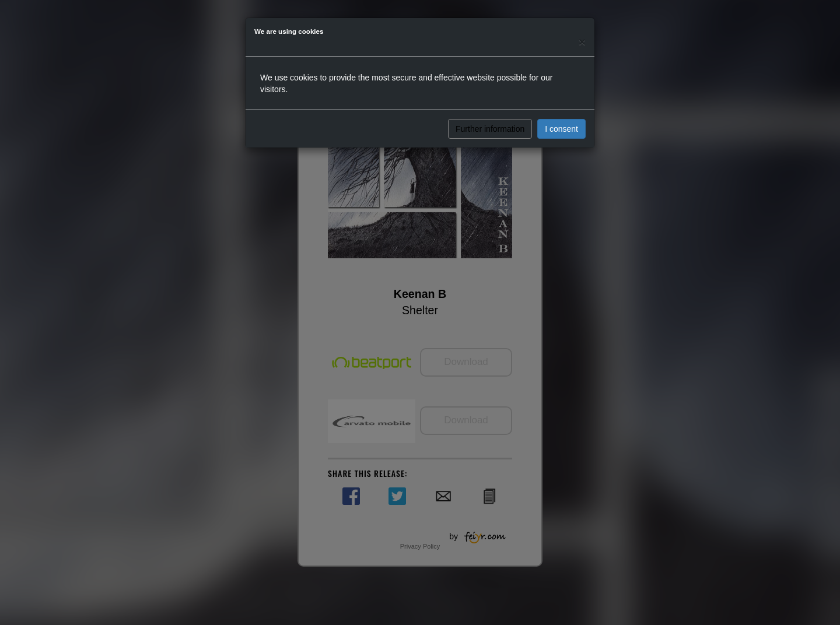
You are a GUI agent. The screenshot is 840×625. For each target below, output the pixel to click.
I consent (561, 129)
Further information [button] (490, 129)
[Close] (582, 42)
